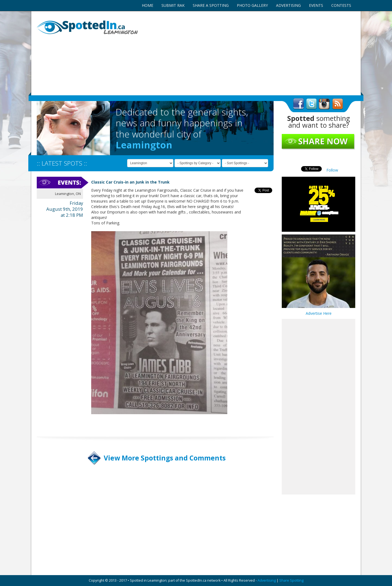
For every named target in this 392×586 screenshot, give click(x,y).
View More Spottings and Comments (165, 458)
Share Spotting (291, 580)
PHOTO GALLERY (252, 5)
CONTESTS (341, 5)
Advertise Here (319, 313)
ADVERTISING (288, 5)
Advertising (267, 580)
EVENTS (316, 5)
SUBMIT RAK (173, 5)
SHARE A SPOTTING (211, 5)
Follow (332, 170)
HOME (148, 5)
